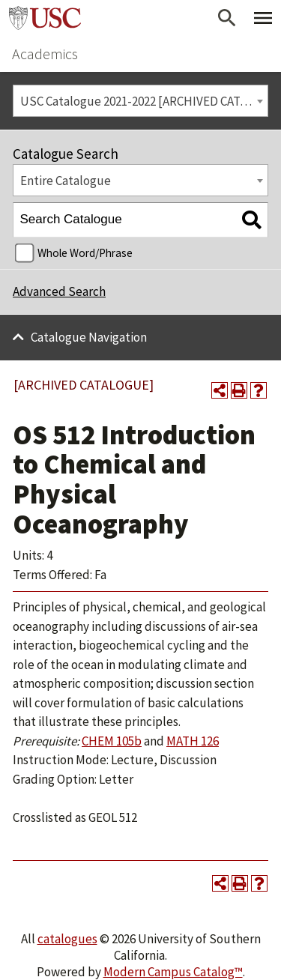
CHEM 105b (112, 741)
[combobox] (140, 101)
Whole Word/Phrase (85, 253)
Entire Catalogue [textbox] (66, 181)
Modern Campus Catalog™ (173, 972)
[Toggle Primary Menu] (263, 18)
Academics (45, 54)
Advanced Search (59, 291)
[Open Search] (227, 18)
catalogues (67, 939)
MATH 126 (193, 741)
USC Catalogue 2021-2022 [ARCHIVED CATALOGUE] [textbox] (144, 101)
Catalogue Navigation (89, 337)
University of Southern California (45, 18)
